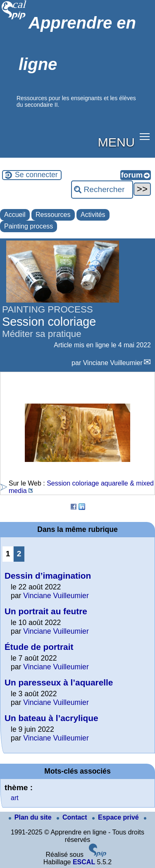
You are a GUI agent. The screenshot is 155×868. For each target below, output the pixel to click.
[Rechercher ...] (102, 190)
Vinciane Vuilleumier (113, 363)
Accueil (15, 215)
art (15, 798)
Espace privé (116, 817)
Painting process (29, 226)
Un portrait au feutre (46, 611)
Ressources (53, 215)
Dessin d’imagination (48, 576)
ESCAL (84, 862)
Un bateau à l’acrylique (51, 718)
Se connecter (36, 175)
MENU (116, 142)
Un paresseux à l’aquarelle (59, 682)
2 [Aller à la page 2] (19, 554)
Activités (93, 215)
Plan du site (31, 817)
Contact (73, 817)
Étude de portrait (39, 647)
